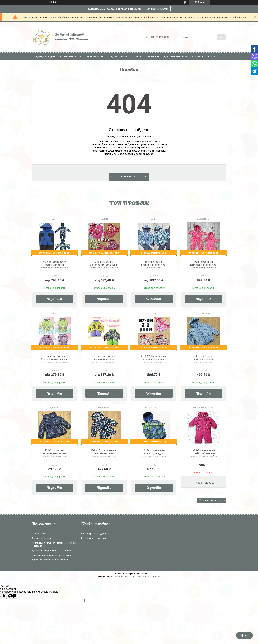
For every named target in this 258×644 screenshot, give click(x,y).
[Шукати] (221, 37)
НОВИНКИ (154, 56)
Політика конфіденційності (149, 577)
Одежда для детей (46, 56)
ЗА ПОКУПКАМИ (158, 9)
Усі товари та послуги (211, 500)
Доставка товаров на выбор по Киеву (51, 550)
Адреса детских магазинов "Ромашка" (51, 560)
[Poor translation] (12, 596)
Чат (244, 635)
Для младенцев (94, 56)
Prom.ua (145, 574)
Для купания (119, 56)
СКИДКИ (139, 56)
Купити (55, 299)
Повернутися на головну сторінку (129, 177)
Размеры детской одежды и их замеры (52, 555)
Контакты (198, 56)
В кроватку (71, 56)
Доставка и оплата (175, 56)
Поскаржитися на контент (123, 577)
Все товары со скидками (94, 534)
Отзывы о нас (39, 534)
